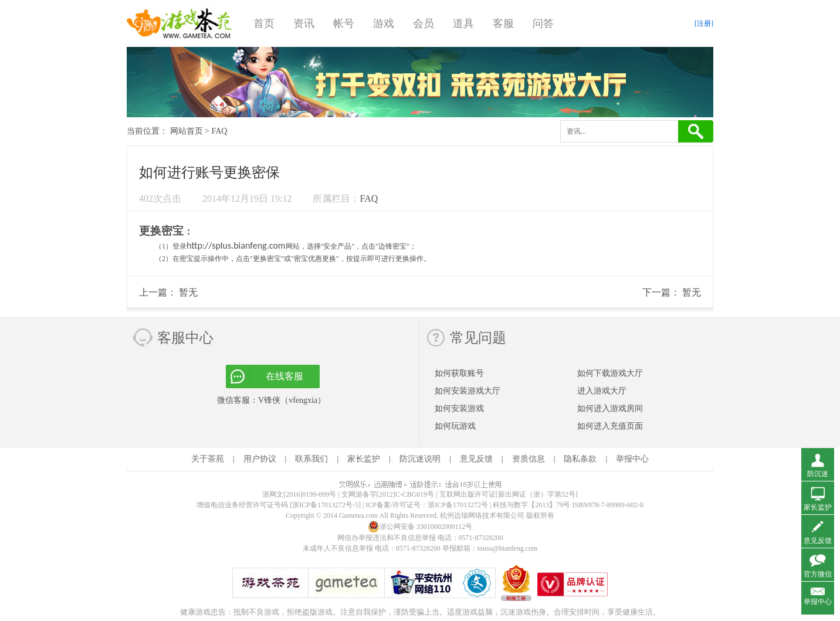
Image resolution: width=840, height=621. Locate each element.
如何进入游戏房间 (610, 408)
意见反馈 (476, 459)
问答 (543, 23)
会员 (424, 23)
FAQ (219, 131)
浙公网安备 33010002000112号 (420, 527)
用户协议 (260, 459)
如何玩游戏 (455, 426)
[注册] (704, 23)
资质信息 (529, 459)
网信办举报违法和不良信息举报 (387, 538)
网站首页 (187, 131)
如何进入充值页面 (610, 426)
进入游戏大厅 (602, 391)
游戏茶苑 (179, 23)
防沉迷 (818, 474)
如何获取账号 (459, 373)
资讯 (304, 23)
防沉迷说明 (420, 459)
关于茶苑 (208, 459)
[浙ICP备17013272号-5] (325, 505)
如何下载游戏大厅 (610, 373)
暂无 (188, 292)
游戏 (384, 23)
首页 (264, 23)
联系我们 (311, 459)
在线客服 (284, 376)
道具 (463, 23)
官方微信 (818, 574)
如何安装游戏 (459, 408)
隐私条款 (580, 459)
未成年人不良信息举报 (339, 548)
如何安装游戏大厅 (468, 391)
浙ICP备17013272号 (458, 505)
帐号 (344, 23)
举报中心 (632, 459)
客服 (503, 23)
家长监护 (364, 459)
